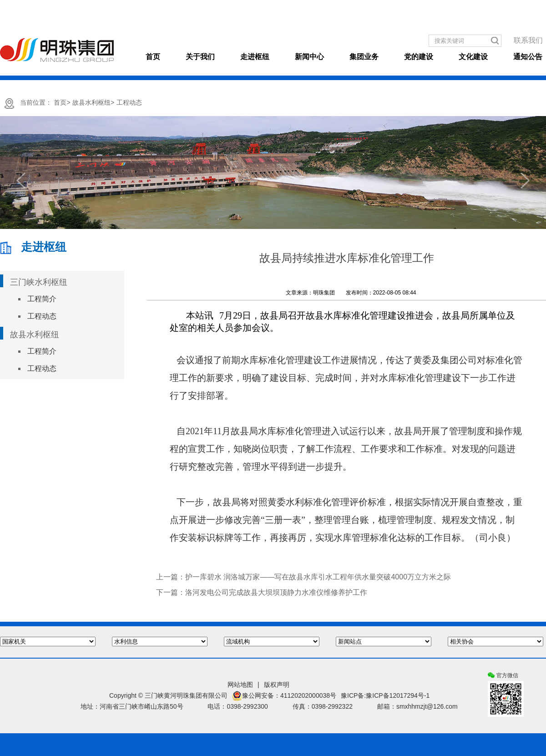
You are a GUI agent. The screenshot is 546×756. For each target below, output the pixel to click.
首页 (153, 57)
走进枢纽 (255, 57)
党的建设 (419, 57)
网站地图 (240, 685)
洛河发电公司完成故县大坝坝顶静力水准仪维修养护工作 (276, 592)
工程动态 (129, 102)
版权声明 (277, 685)
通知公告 (528, 57)
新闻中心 (309, 57)
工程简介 (42, 299)
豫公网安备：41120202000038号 (284, 696)
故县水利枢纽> (93, 102)
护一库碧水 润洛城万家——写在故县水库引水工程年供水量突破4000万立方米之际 (318, 577)
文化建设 (473, 57)
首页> (62, 102)
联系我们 (528, 40)
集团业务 (364, 57)
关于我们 (200, 57)
